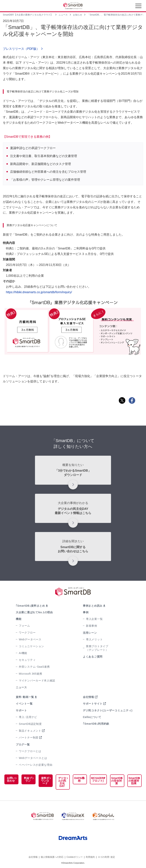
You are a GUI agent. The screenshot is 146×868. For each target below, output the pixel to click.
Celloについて (92, 717)
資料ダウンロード (44, 781)
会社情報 (88, 697)
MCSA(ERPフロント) (97, 779)
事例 (86, 612)
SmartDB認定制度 (30, 724)
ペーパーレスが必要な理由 (36, 765)
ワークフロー (27, 633)
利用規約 (90, 856)
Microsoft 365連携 (31, 674)
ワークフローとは (30, 751)
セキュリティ (27, 660)
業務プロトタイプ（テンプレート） (97, 648)
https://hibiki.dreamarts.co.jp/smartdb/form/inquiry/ (40, 292)
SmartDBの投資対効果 (134, 781)
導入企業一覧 (94, 619)
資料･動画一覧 (25, 697)
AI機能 (23, 653)
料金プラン (27, 779)
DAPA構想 (78, 779)
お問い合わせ (11, 779)
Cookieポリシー (75, 856)
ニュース (21, 687)
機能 (19, 619)
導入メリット (94, 639)
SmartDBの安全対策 (116, 781)
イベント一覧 (24, 704)
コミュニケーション (31, 646)
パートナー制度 (29, 738)
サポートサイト (93, 704)
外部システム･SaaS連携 (34, 667)
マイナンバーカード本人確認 (37, 680)
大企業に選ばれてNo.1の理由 (34, 612)
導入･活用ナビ (28, 717)
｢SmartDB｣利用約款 (96, 724)
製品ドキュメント (30, 731)
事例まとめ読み (93, 606)
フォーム (24, 626)
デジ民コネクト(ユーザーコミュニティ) (108, 710)
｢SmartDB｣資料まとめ (30, 606)
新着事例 (92, 626)
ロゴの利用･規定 (106, 856)
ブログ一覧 (23, 745)
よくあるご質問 (93, 657)
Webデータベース (30, 639)
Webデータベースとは (33, 758)
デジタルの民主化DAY (61, 782)
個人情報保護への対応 (52, 856)
